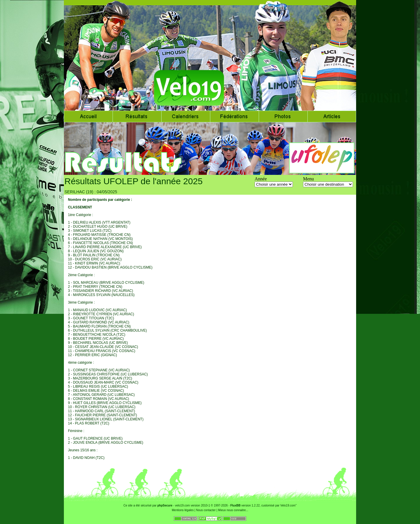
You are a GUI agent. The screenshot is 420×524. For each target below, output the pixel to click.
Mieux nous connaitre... (233, 510)
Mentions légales (183, 510)
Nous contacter (206, 510)
